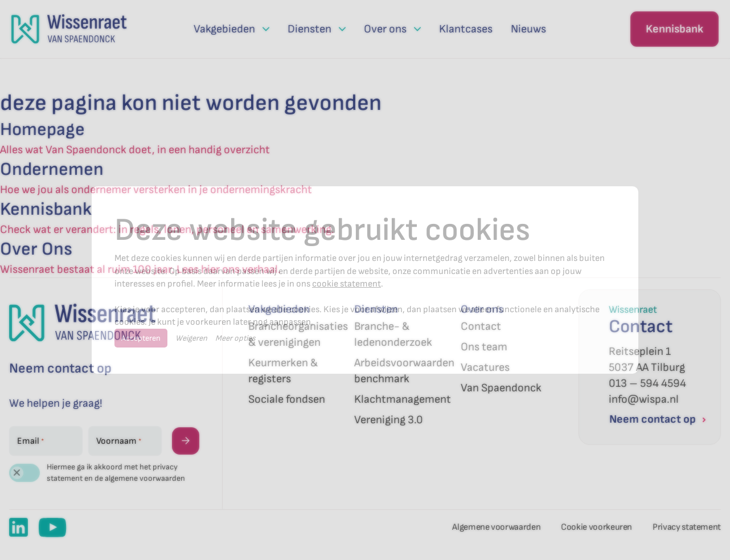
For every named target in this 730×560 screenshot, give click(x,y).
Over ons (482, 309)
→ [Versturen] (186, 441)
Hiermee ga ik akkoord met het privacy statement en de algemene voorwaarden (116, 473)
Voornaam (119, 442)
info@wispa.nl (644, 399)
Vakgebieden (279, 309)
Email (30, 442)
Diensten (376, 309)
